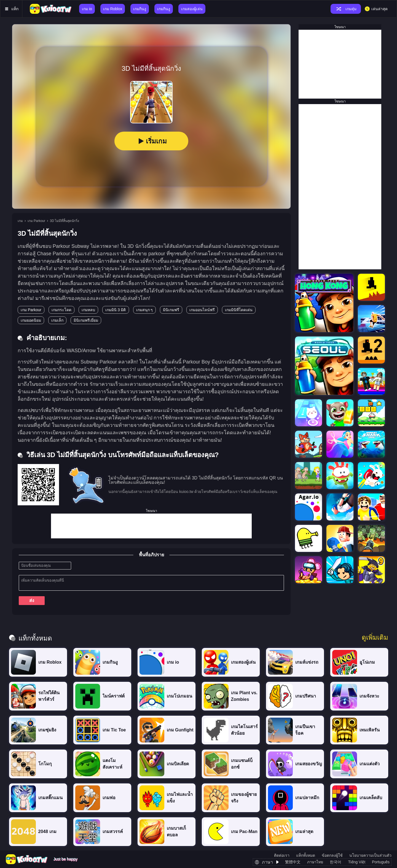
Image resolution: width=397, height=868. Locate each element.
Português (381, 862)
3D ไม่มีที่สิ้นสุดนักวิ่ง (65, 221)
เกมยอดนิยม (31, 320)
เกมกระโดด (61, 310)
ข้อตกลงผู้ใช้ (332, 855)
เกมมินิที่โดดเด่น (239, 310)
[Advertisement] (151, 526)
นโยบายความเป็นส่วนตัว (370, 855)
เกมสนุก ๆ (145, 310)
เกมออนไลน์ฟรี (202, 310)
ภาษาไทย (315, 862)
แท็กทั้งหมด (306, 855)
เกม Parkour (36, 221)
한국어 (336, 862)
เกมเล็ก (57, 320)
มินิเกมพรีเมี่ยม (86, 320)
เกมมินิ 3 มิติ (116, 310)
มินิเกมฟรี (171, 310)
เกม (20, 221)
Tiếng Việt (357, 862)
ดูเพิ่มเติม (375, 638)
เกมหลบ (88, 310)
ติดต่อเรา (282, 855)
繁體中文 (293, 862)
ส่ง (32, 600)
